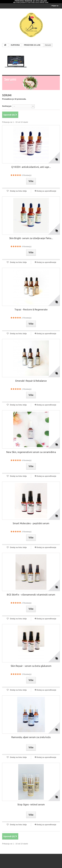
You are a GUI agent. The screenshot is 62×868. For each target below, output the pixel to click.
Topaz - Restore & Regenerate (31, 309)
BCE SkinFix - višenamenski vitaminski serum (31, 595)
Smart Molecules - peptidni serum (31, 523)
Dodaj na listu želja (18, 191)
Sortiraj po (7, 106)
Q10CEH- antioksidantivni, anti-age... (31, 167)
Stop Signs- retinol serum (31, 804)
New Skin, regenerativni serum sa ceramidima (31, 452)
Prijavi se (55, 6)
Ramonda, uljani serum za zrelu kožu (31, 737)
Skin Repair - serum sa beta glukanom (31, 666)
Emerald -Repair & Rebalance (31, 381)
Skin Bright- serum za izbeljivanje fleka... (31, 238)
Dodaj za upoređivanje (46, 191)
